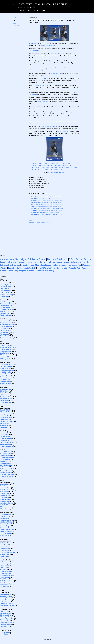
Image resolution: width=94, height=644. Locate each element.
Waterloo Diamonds (6, 507)
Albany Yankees (5, 345)
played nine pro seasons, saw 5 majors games (47, 201)
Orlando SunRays (6, 383)
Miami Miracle (4, 461)
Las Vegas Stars (5, 328)
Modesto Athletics (6, 412)
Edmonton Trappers (6, 326)
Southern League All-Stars (8, 364)
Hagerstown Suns (6, 349)
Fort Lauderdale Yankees (7, 457)
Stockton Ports (5, 425)
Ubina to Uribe (60, 268)
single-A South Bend (43, 78)
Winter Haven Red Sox (7, 476)
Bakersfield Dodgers (6, 410)
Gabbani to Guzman (16, 262)
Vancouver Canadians (7, 338)
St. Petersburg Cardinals (7, 469)
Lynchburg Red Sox (6, 438)
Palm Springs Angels (6, 414)
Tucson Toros (4, 336)
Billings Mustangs (6, 594)
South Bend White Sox (7, 503)
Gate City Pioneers (6, 598)
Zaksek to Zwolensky (45, 271)
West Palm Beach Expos (7, 475)
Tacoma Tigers (5, 334)
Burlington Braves (6, 488)
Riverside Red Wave (6, 418)
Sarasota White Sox (18, 27)
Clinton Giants (5, 492)
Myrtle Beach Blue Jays (7, 530)
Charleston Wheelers (6, 522)
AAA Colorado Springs (43, 121)
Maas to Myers (27, 265)
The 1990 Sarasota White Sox (56, 173)
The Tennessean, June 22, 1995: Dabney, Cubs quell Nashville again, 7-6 (52, 165)
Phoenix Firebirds (5, 330)
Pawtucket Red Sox (6, 306)
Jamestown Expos (5, 573)
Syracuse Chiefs (5, 311)
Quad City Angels (6, 499)
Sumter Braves (4, 535)
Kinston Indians (5, 437)
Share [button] (15, 17)
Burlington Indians (6, 613)
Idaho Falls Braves (6, 604)
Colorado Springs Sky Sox (8, 325)
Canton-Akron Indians (7, 347)
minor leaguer (17, 25)
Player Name (27, 10)
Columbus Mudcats (6, 372)
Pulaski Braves (4, 626)
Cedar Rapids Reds (6, 490)
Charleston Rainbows (7, 520)
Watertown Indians (6, 585)
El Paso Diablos (5, 391)
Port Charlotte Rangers (7, 465)
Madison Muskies (5, 495)
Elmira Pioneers (5, 566)
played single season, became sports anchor (46, 199)
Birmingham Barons (6, 366)
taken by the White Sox (53, 68)
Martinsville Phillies (6, 623)
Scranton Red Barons (7, 304)
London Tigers (5, 353)
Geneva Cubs (4, 569)
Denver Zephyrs (5, 285)
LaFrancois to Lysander (10, 265)
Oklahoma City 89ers (6, 294)
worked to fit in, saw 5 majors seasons (46, 203)
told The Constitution (63, 131)
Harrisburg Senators (6, 351)
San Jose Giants (5, 423)
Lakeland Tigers (5, 459)
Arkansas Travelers (6, 389)
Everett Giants (4, 550)
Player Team (35, 10)
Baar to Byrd (21, 259)
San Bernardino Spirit (6, 421)
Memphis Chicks (5, 382)
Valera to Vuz (74, 268)
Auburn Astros (5, 562)
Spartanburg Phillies (6, 533)
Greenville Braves (5, 374)
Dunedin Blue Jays (6, 456)
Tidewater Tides (5, 313)
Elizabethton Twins (6, 615)
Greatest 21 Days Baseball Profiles (43, 4)
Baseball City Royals (6, 452)
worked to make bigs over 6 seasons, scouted (46, 215)
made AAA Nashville (39, 85)
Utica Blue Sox (5, 583)
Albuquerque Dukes (6, 321)
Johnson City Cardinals (7, 619)
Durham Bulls (4, 433)
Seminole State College (37, 70)
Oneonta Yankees (5, 577)
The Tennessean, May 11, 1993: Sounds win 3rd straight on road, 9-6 (51, 163)
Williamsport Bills (5, 359)
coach (15, 23)
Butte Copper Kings (6, 596)
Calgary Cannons (5, 323)
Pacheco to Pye (74, 265)
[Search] (79, 4)
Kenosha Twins (5, 494)
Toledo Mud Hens (6, 315)
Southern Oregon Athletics (8, 552)
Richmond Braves (6, 307)
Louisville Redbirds (6, 290)
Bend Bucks (4, 545)
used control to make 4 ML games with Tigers (47, 209)
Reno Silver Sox (5, 416)
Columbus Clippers (6, 302)
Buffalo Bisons (5, 283)
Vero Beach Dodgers (6, 473)
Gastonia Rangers (6, 526)
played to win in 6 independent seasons (47, 205)
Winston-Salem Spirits (7, 446)
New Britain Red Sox (6, 355)
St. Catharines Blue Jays (7, 581)
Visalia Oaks (4, 427)
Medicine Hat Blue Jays (7, 606)
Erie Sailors (3, 568)
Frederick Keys (5, 435)
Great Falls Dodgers (6, 600)
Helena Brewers (5, 602)
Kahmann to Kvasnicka (81, 262)
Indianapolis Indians (6, 287)
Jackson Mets (4, 393)
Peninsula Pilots (5, 440)
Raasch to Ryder (15, 268)
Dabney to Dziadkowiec (57, 259)
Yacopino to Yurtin (26, 271)
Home (20, 10)
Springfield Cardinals (6, 505)
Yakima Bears (4, 556)
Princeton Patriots (6, 625)
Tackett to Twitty (45, 268)
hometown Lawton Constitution (50, 126)
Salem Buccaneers (5, 444)
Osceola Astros (5, 463)
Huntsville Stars (5, 380)
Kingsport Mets (5, 621)
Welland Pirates (5, 587)
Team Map (43, 10)
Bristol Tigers (4, 611)
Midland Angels (5, 395)
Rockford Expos (5, 501)
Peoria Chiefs (4, 497)
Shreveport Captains (6, 399)
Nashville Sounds (5, 292)
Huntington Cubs (6, 617)
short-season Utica (56, 73)
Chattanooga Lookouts (7, 370)
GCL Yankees (4, 634)
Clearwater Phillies (6, 454)
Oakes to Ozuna (60, 265)
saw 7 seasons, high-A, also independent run (46, 213)
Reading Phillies (5, 357)
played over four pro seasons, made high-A (47, 207)
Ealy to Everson (76, 259)
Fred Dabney (33, 43)
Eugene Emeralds (5, 549)
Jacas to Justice (63, 262)
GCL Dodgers (5, 632)
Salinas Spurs (4, 419)
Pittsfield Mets (5, 579)
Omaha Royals (5, 296)
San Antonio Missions (7, 397)
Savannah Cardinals (6, 531)
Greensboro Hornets (6, 528)
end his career (35, 109)
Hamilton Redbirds (6, 571)
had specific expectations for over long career (46, 211)
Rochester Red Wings (7, 309)
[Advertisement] (54, 237)
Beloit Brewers (5, 486)
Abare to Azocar (7, 259)
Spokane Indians (5, 554)
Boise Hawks (4, 547)
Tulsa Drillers (4, 400)
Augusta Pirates (5, 516)
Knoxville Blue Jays (6, 378)
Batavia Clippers (5, 564)
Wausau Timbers (5, 509)
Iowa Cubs (3, 288)
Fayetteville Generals (6, 524)
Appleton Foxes (5, 484)
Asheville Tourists (6, 514)
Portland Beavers (5, 332)
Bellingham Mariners (6, 543)
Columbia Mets (5, 518)
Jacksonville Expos (6, 376)
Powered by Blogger (47, 639)
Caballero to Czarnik (37, 259)
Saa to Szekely (30, 268)
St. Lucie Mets (4, 467)
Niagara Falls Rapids (6, 575)
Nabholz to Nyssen (43, 265)
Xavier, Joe (12, 271)
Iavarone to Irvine (48, 262)
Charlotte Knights (6, 368)
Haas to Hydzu (32, 262)
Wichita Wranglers (6, 402)
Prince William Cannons (7, 442)
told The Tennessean (49, 45)
